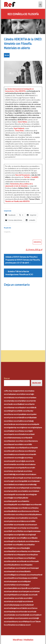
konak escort (27, 561)
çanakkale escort (25, 414)
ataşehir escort (15, 494)
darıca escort (26, 521)
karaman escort (15, 441)
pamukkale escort (16, 588)
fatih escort (13, 531)
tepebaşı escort (15, 612)
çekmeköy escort (27, 518)
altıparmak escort (28, 488)
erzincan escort (15, 424)
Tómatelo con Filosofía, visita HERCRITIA (17, 201)
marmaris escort (15, 571)
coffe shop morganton (12, 391)
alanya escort (25, 484)
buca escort (26, 514)
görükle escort (25, 535)
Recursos (7, 55)
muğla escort (25, 458)
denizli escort (24, 417)
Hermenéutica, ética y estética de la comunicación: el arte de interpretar (19, 185)
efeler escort (14, 525)
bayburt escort (26, 407)
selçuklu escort (28, 595)
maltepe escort (15, 568)
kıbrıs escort (24, 444)
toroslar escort (27, 612)
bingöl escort (14, 411)
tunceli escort (14, 478)
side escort (24, 598)
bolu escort (25, 391)
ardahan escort (26, 401)
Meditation (28, 640)
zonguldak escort (26, 481)
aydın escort (14, 404)
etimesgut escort (16, 528)
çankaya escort (15, 518)
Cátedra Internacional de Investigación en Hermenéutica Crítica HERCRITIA (19, 90)
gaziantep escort (15, 427)
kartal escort (14, 555)
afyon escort (26, 394)
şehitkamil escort (16, 595)
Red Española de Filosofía (23, 14)
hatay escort (25, 431)
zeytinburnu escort (16, 622)
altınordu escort (15, 488)
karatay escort (27, 551)
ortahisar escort (15, 585)
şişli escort (23, 601)
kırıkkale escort (15, 448)
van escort (33, 478)
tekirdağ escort (15, 474)
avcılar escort (26, 494)
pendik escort (28, 588)
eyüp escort (27, 528)
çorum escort (14, 417)
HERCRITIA (37, 242)
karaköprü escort (15, 551)
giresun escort (27, 427)
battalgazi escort (29, 504)
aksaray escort (15, 397)
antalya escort (14, 401)
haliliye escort (27, 538)
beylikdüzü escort (16, 511)
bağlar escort (14, 498)
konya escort (25, 451)
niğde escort (26, 461)
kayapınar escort (25, 555)
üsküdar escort (15, 615)
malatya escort (15, 454)
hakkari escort (14, 431)
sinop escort (14, 471)
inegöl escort (14, 541)
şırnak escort (24, 471)
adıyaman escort (15, 394)
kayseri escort (14, 444)
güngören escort (15, 538)
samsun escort (15, 468)
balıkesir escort (24, 404)
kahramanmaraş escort (18, 438)
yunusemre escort (27, 618)
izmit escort (13, 545)
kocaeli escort (14, 451)
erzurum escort (27, 424)
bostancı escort (15, 514)
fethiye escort (23, 531)
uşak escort (24, 478)
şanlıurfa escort (26, 468)
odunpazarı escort (16, 581)
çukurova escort (15, 521)
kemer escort (14, 558)
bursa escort (14, 414)
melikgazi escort (15, 575)
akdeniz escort (15, 484)
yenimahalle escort (28, 615)
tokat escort (26, 474)
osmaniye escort (15, 464)
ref (41, 249)
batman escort (15, 407)
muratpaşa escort (26, 578)
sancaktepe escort (16, 591)
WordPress (18, 640)
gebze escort (14, 535)
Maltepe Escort (29, 622)
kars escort (25, 441)
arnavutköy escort (16, 491)
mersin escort (14, 458)
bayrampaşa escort (16, 508)
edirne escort (24, 421)
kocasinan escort (15, 561)
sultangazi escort (16, 608)
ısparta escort (14, 434)
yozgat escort (14, 481)
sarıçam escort (29, 591)
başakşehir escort (16, 504)
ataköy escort (28, 491)
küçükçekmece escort (17, 565)
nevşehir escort (15, 461)
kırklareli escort (26, 448)
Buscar (7, 378)
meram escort (26, 575)
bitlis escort (24, 411)
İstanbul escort (15, 625)
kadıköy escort (23, 545)
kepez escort (24, 558)
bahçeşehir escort (16, 501)
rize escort (26, 464)
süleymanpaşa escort (17, 605)
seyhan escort (14, 598)
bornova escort (28, 511)
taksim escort (27, 608)
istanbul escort (25, 434)
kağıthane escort (16, 548)
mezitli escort (14, 578)
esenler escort (24, 525)
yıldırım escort (14, 618)
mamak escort (26, 568)
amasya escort (26, 397)
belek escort (28, 508)
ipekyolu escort (25, 541)
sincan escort (14, 601)
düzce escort (14, 421)
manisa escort (26, 454)
